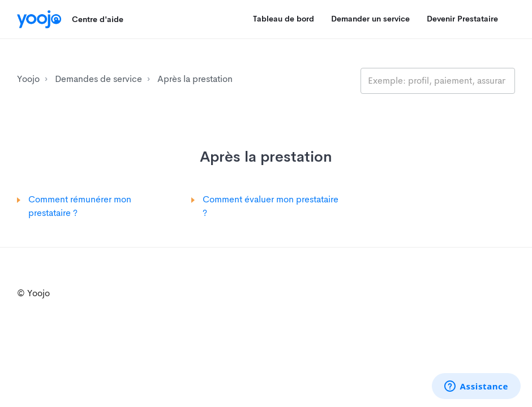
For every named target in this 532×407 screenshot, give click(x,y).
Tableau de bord (284, 19)
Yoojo (28, 79)
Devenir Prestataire (462, 19)
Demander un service (370, 19)
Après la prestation (195, 79)
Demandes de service (98, 79)
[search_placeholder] (438, 81)
